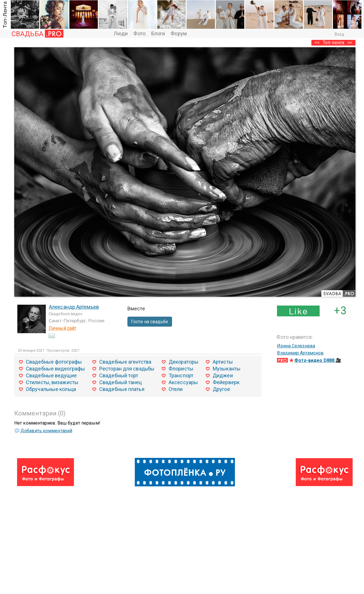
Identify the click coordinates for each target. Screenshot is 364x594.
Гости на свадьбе (150, 322)
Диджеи (223, 375)
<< (317, 43)
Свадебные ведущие (51, 375)
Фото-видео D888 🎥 (318, 360)
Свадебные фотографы (54, 362)
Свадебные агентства (125, 362)
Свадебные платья (122, 389)
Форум (179, 33)
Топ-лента (333, 43)
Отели (176, 389)
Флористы (181, 369)
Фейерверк (226, 382)
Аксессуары (183, 382)
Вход (339, 34)
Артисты (223, 362)
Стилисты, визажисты (52, 382)
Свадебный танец (121, 382)
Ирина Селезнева (296, 346)
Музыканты (227, 369)
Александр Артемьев (74, 307)
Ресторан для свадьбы (127, 369)
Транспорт (181, 375)
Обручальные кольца (51, 389)
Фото (139, 33)
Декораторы (184, 362)
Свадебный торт (119, 375)
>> (350, 43)
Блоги (158, 33)
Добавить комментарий (46, 431)
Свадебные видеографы (55, 369)
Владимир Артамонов (300, 353)
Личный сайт (62, 328)
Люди (121, 33)
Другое (221, 389)
